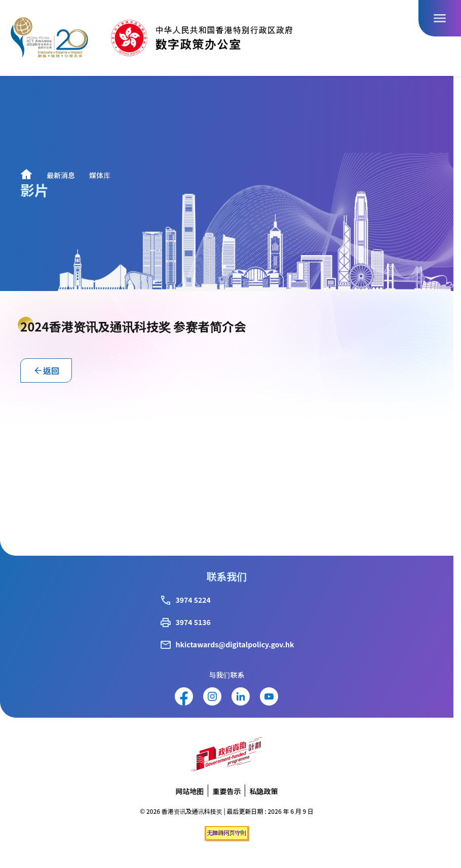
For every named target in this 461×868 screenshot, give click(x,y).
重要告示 (226, 791)
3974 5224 (193, 600)
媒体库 (100, 175)
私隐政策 (263, 791)
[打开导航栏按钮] (440, 18)
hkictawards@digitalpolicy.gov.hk (235, 644)
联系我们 (226, 576)
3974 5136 (193, 622)
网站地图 (189, 791)
